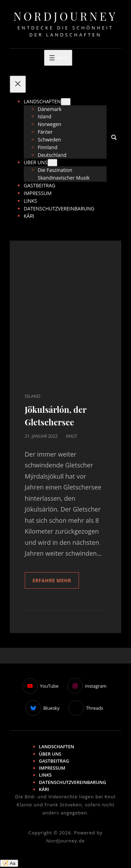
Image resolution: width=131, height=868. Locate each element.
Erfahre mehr (52, 580)
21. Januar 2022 (41, 436)
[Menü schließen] (18, 84)
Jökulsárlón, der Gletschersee (56, 416)
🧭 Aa (9, 863)
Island (33, 396)
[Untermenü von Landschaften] (66, 102)
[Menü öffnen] (58, 58)
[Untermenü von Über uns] (52, 163)
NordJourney (65, 16)
